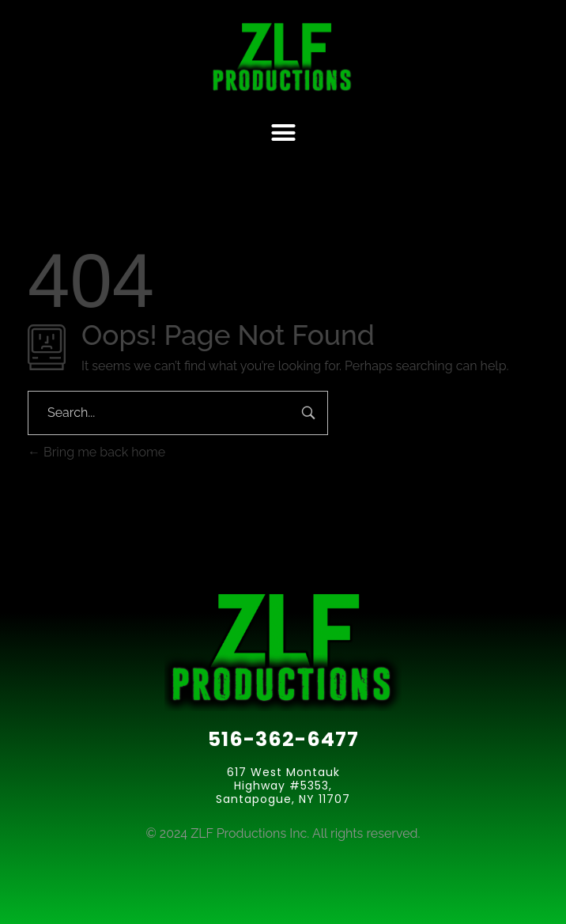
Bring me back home (96, 452)
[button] (283, 133)
